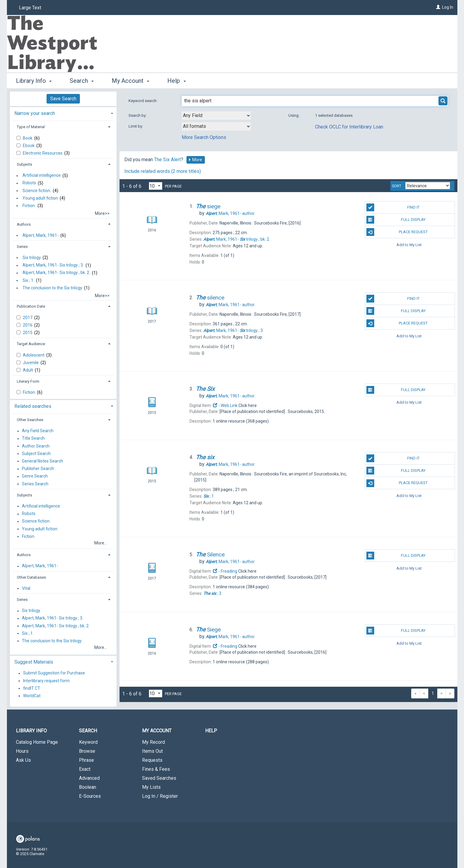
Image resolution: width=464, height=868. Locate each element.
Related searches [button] (33, 406)
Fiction (29, 392)
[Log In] (438, 7)
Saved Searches (159, 778)
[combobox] (216, 116)
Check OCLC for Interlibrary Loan (349, 127)
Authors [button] (24, 224)
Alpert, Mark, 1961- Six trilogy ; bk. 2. (56, 273)
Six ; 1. (28, 280)
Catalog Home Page (37, 742)
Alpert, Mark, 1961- (41, 235)
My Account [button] (130, 81)
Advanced (89, 778)
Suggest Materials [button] (34, 662)
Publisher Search (38, 469)
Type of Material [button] (31, 127)
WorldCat (32, 696)
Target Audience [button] (31, 344)
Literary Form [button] (28, 381)
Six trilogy (32, 258)
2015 (28, 333)
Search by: (138, 115)
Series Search (35, 484)
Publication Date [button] (31, 306)
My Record (153, 742)
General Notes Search (42, 461)
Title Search (33, 439)
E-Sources (90, 796)
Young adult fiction (40, 198)
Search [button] (82, 81)
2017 (28, 318)
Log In (448, 7)
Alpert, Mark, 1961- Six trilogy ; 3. (53, 265)
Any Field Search (38, 431)
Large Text (30, 8)
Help (211, 731)
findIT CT (32, 688)
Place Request (397, 232)
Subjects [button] (24, 164)
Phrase (86, 760)
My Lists (151, 787)
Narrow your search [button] (35, 113)
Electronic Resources (43, 153)
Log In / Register (160, 796)
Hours (22, 751)
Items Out (152, 751)
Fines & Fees (156, 769)
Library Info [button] (34, 81)
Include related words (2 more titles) (163, 171)
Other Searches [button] (30, 420)
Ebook (29, 146)
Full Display (396, 220)
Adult (28, 370)
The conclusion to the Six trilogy (52, 288)
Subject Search (36, 454)
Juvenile (31, 363)
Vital (26, 588)
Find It (393, 207)
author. (230, 213)
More (195, 160)
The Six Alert (167, 160)
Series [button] (22, 247)
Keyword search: (143, 101)
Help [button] (176, 81)
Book (28, 138)
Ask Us (23, 760)
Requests (152, 760)
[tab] (63, 113)
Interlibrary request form (46, 681)
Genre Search (35, 476)
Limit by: (136, 126)
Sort (397, 186)
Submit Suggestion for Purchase (54, 673)
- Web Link (225, 405)
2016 (28, 325)
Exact (85, 769)
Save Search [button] (63, 99)
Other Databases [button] (31, 577)
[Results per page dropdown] (156, 186)
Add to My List (409, 244)
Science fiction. (37, 191)
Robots (29, 183)
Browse (87, 751)
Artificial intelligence (42, 176)
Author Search (36, 446)
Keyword (88, 742)
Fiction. (29, 206)
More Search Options (204, 137)
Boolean (88, 787)
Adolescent (34, 355)
